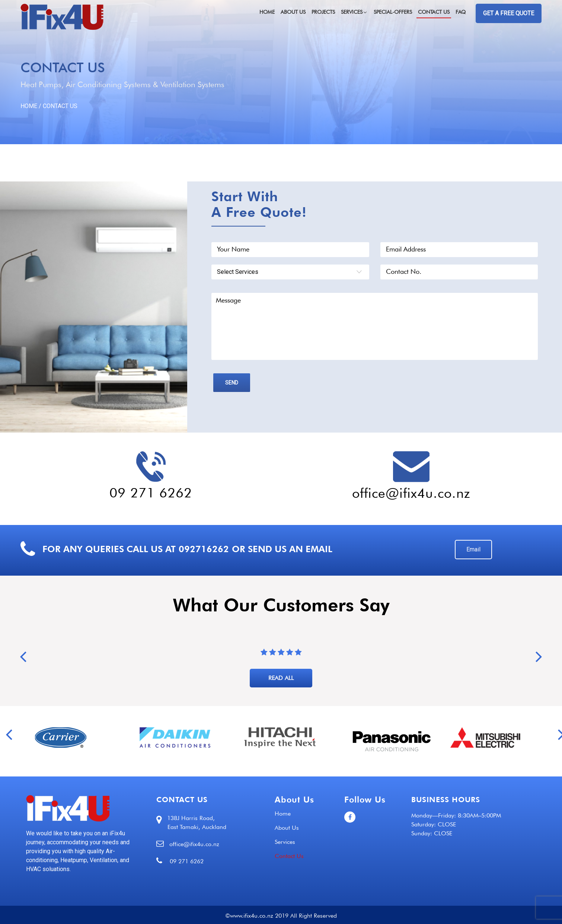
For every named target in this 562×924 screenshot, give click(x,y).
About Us (293, 12)
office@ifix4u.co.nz (411, 493)
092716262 (204, 549)
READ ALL (281, 678)
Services (354, 12)
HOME (29, 106)
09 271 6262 (151, 492)
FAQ (461, 12)
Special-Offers (393, 12)
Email (473, 549)
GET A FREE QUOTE (509, 13)
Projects (323, 12)
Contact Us (434, 12)
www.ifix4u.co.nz (252, 916)
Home (267, 12)
